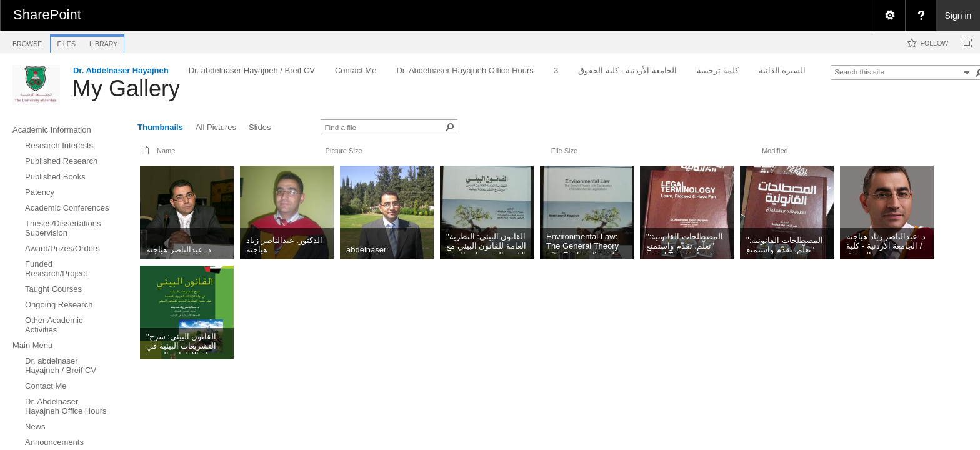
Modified (775, 151)
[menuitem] (889, 16)
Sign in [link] (958, 16)
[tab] (27, 42)
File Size (564, 151)
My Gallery (126, 88)
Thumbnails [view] (160, 127)
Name (166, 151)
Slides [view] (260, 127)
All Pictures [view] (216, 127)
